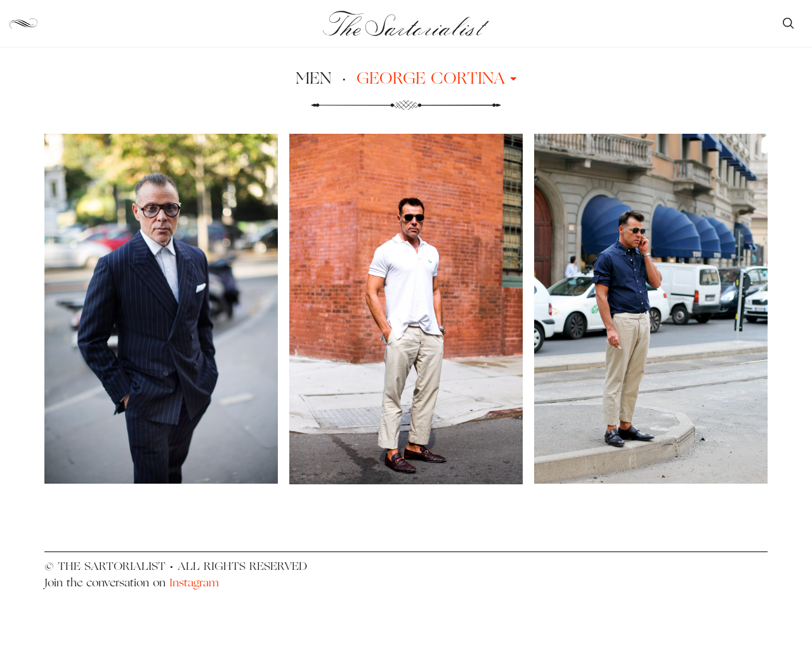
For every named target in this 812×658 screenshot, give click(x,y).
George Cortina (437, 78)
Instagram (194, 582)
